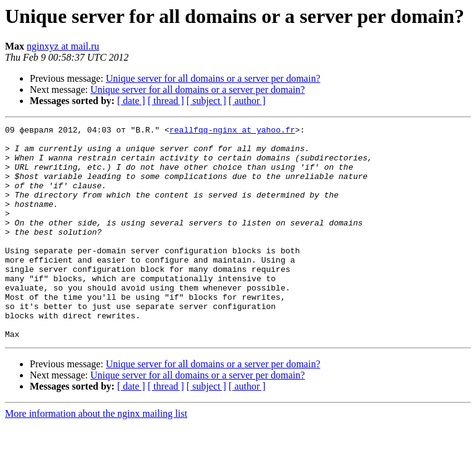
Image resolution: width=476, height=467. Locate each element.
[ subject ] (206, 101)
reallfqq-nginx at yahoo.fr (232, 131)
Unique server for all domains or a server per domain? (213, 78)
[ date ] (131, 101)
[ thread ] (166, 101)
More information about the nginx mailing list (96, 456)
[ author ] (247, 101)
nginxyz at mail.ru (63, 46)
